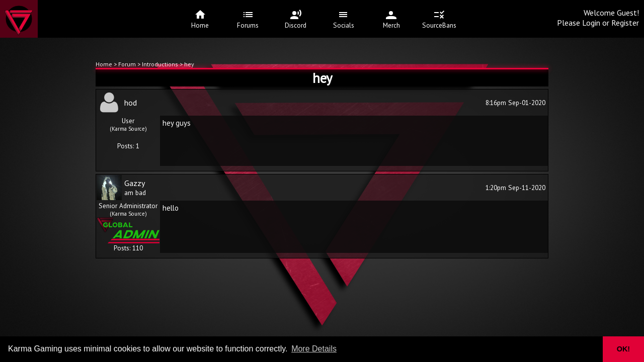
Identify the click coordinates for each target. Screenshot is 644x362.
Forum (128, 64)
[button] (589, 349)
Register (625, 23)
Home (104, 64)
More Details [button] (314, 349)
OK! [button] (623, 349)
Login (591, 23)
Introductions (160, 64)
